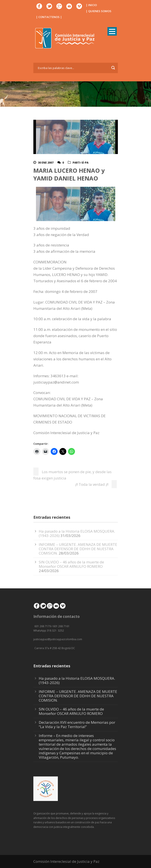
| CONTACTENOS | (49, 17)
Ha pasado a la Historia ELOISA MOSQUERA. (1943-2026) (77, 680)
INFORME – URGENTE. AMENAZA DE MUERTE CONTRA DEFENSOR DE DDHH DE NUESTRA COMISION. (78, 549)
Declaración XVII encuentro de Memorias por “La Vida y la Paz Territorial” (77, 724)
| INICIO (91, 5)
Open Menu (112, 31)
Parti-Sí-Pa (80, 163)
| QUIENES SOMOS (99, 11)
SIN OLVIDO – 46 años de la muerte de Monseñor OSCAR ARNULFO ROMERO (71, 564)
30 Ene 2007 (46, 163)
